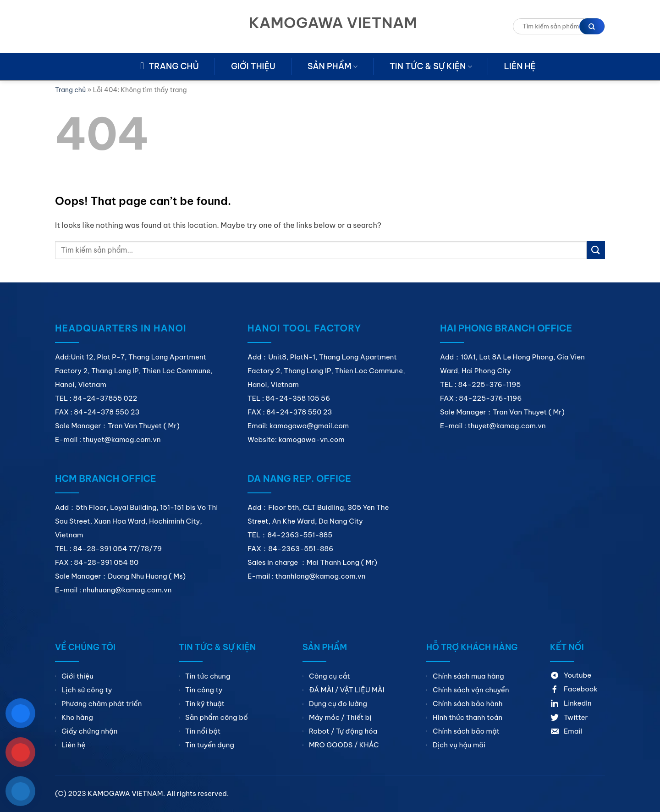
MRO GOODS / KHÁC (344, 745)
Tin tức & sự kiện (431, 66)
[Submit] (596, 250)
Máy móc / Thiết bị (340, 717)
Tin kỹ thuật (205, 704)
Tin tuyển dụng (210, 745)
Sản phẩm (333, 66)
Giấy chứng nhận (89, 731)
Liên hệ (520, 66)
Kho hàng (77, 717)
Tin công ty (204, 690)
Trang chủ (70, 90)
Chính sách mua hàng (468, 676)
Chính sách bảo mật (466, 731)
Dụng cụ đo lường (338, 704)
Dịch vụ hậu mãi (459, 745)
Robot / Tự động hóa (343, 731)
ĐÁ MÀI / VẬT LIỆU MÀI (347, 690)
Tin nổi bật (203, 731)
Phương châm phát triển (102, 704)
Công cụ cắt (330, 676)
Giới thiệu (253, 66)
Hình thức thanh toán (467, 717)
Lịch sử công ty (87, 690)
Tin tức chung (208, 676)
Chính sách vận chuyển (471, 690)
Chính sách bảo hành (467, 704)
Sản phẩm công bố (217, 717)
